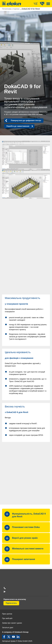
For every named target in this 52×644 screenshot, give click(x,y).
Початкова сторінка (11, 9)
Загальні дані (8, 627)
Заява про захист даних (12, 623)
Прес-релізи (7, 614)
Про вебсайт (7, 618)
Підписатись (11, 603)
